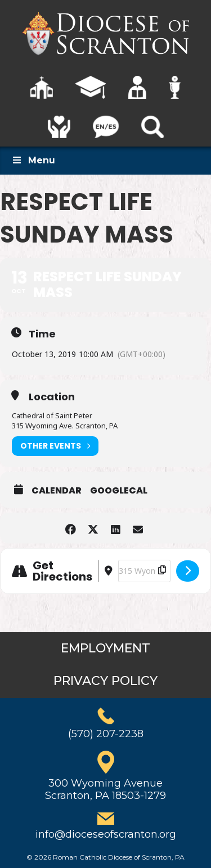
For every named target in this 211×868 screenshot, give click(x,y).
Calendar (57, 491)
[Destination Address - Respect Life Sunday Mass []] (144, 571)
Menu (33, 160)
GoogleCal (119, 491)
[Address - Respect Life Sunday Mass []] (98, 571)
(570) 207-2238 (106, 734)
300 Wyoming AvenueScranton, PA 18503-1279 (105, 789)
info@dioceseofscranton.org (106, 834)
